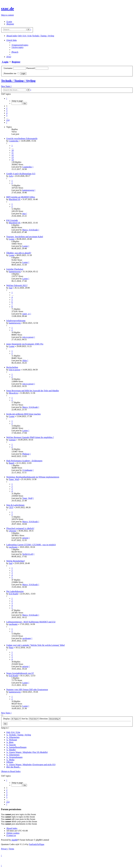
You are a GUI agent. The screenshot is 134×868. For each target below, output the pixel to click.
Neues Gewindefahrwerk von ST (20, 673)
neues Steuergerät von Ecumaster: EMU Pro (25, 344)
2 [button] (7, 108)
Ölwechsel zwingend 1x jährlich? (20, 528)
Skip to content (7, 15)
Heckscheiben (12, 367)
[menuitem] (9, 22)
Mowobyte (13, 393)
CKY (11, 507)
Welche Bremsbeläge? (16, 561)
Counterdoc (14, 141)
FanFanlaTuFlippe (37, 844)
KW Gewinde (12, 220)
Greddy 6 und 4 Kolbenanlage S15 (21, 174)
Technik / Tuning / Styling (18, 81)
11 (12, 153)
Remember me (12, 73)
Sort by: (30, 719)
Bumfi (12, 463)
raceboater (13, 547)
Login (5, 62)
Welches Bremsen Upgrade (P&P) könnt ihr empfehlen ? (30, 437)
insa (24, 214)
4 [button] (7, 113)
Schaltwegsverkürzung (16, 321)
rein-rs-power (28, 337)
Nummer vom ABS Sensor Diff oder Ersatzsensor (27, 690)
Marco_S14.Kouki (30, 230)
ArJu (11, 176)
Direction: (50, 719)
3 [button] (7, 111)
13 (13, 157)
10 (13, 150)
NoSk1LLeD (28, 554)
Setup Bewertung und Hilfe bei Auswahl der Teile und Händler (33, 391)
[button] (7, 98)
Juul (11, 288)
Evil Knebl (13, 594)
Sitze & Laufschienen (15, 505)
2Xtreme (13, 531)
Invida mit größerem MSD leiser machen (23, 414)
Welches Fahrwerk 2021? (17, 285)
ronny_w (26, 314)
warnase (12, 440)
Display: (12, 719)
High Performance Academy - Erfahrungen (24, 461)
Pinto (11, 648)
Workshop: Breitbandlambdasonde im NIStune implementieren (33, 477)
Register (16, 62)
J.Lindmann (27, 470)
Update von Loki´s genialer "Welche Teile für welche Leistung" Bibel (35, 645)
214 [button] (8, 120)
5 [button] (7, 115)
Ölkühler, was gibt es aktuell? (19, 253)
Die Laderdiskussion (15, 591)
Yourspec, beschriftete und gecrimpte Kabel (25, 237)
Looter (12, 239)
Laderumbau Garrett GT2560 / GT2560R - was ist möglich (31, 545)
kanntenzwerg (28, 190)
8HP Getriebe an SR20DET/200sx (21, 197)
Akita (24, 360)
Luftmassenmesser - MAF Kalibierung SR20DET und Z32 (31, 622)
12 (13, 155)
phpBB (14, 840)
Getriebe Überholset (15, 269)
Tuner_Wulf (14, 479)
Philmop (26, 454)
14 (13, 160)
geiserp (25, 538)
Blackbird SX (15, 199)
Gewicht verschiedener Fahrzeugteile (22, 138)
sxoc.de (8, 9)
